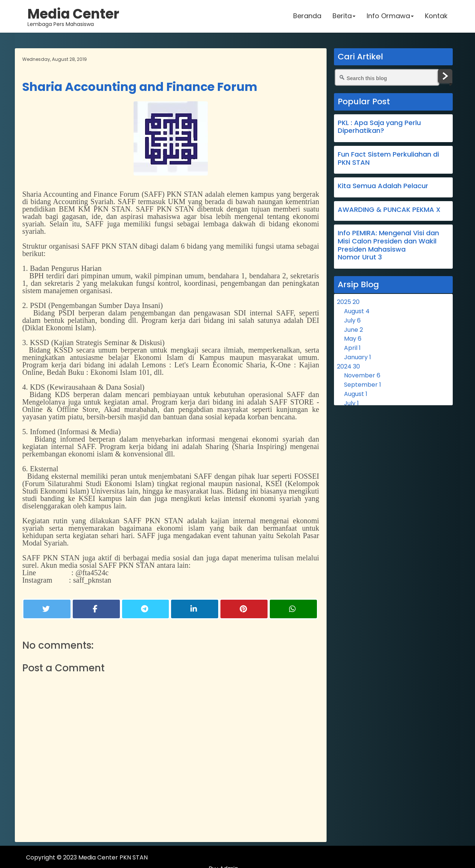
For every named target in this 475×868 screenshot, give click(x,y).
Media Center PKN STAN (113, 857)
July (352, 320)
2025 (348, 302)
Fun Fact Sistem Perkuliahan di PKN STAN (388, 158)
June (353, 330)
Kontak (436, 17)
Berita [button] (344, 17)
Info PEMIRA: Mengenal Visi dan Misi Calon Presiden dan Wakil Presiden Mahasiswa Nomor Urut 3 (388, 245)
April (352, 348)
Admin (437, 857)
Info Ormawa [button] (390, 17)
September (363, 385)
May (353, 339)
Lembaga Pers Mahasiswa (74, 17)
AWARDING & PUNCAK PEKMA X (389, 209)
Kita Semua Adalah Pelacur (383, 186)
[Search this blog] (387, 77)
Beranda (307, 17)
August (357, 311)
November (362, 375)
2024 (348, 366)
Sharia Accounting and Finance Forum (140, 87)
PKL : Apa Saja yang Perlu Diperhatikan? (379, 127)
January (358, 357)
